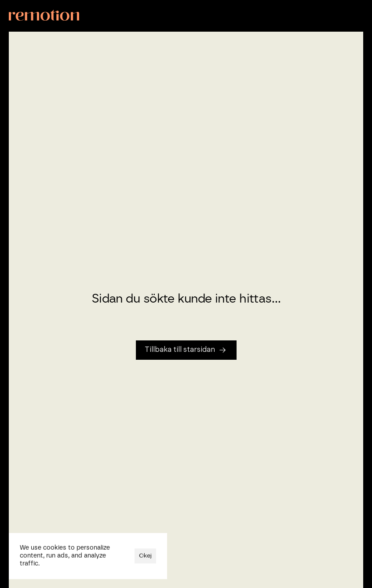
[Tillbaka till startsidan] (186, 350)
